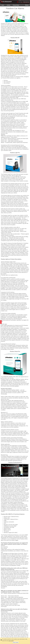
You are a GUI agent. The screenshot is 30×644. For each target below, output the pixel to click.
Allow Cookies (16, 642)
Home (3, 5)
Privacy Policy (16, 5)
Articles (8, 5)
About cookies (11, 641)
